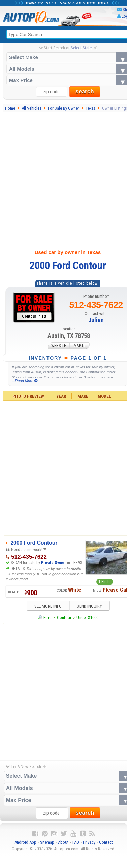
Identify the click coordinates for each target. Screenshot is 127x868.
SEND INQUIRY (91, 607)
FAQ (76, 843)
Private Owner (54, 563)
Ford (47, 618)
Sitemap (47, 843)
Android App (25, 843)
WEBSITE (59, 346)
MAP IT (80, 346)
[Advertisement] (63, 179)
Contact (106, 843)
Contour (64, 618)
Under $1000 (87, 618)
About (63, 843)
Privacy (89, 843)
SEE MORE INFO (46, 607)
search (85, 92)
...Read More (25, 381)
